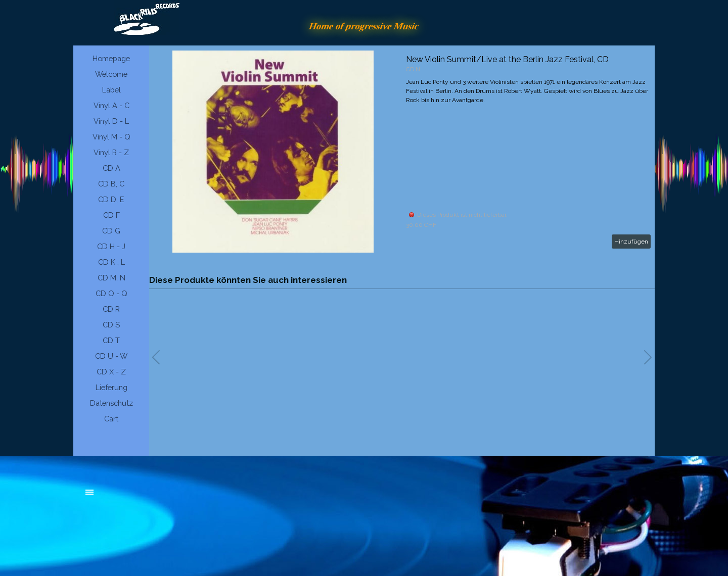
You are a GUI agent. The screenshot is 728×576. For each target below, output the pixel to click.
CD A (111, 168)
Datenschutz (111, 403)
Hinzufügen (631, 242)
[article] (402, 152)
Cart (111, 419)
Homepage (111, 58)
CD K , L (111, 262)
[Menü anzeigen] (89, 492)
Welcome (111, 74)
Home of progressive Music (364, 26)
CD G (111, 231)
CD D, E (111, 199)
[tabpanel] (162, 497)
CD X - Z (111, 372)
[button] (648, 357)
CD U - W (111, 356)
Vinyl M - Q (111, 137)
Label (111, 90)
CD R (111, 309)
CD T (111, 340)
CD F (111, 215)
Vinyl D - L (111, 121)
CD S (111, 325)
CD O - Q (111, 293)
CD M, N (111, 278)
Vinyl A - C (111, 105)
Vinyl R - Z (111, 152)
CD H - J (111, 246)
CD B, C (111, 184)
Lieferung (111, 387)
